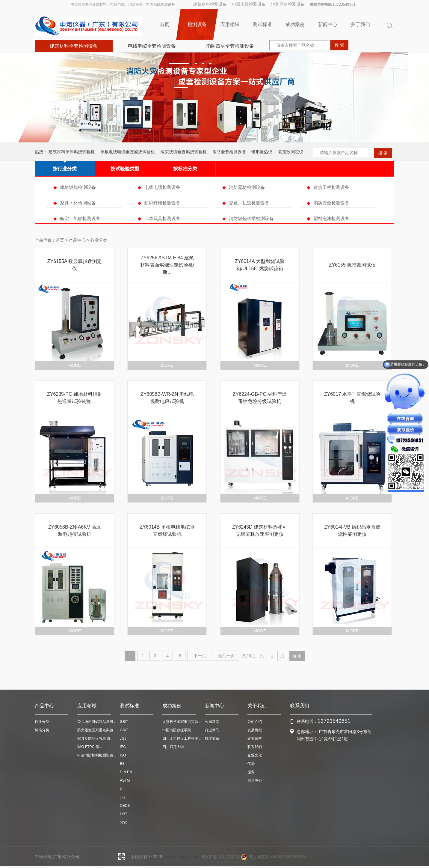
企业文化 (255, 755)
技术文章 (212, 738)
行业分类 (42, 722)
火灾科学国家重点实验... (182, 722)
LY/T (123, 814)
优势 (251, 764)
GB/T (124, 722)
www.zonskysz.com (181, 857)
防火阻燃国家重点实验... (97, 730)
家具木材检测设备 (78, 203)
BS (122, 764)
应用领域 (230, 24)
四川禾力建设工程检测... (182, 738)
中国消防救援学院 (177, 730)
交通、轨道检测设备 (249, 203)
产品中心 (77, 240)
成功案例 (295, 24)
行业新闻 (212, 730)
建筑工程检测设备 (331, 187)
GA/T (124, 730)
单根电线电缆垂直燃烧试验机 (128, 152)
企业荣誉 (255, 738)
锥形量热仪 (262, 152)
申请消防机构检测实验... (97, 755)
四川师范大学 (173, 747)
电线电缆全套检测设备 (152, 46)
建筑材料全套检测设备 (74, 46)
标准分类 (42, 730)
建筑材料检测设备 (210, 4)
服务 (251, 772)
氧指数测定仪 (291, 152)
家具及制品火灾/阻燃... (95, 738)
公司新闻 (212, 722)
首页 (164, 24)
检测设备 (197, 25)
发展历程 (255, 730)
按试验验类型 (125, 169)
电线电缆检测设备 (249, 4)
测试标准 (262, 24)
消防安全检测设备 (331, 203)
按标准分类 (185, 169)
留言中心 (255, 780)
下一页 (200, 656)
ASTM (125, 780)
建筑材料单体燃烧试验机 (72, 152)
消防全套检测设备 (229, 152)
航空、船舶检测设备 (80, 218)
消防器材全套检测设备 (230, 46)
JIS (122, 797)
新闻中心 (328, 24)
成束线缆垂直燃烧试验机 (184, 152)
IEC (123, 747)
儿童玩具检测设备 (162, 218)
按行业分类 (65, 169)
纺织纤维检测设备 (162, 203)
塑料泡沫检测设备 (331, 218)
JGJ (123, 738)
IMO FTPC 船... (90, 747)
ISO (123, 755)
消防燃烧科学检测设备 (251, 218)
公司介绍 (255, 722)
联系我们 (255, 747)
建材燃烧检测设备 (78, 187)
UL (122, 789)
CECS (125, 806)
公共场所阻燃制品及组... (97, 722)
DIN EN (126, 772)
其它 (123, 822)
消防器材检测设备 (288, 4)
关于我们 (360, 24)
